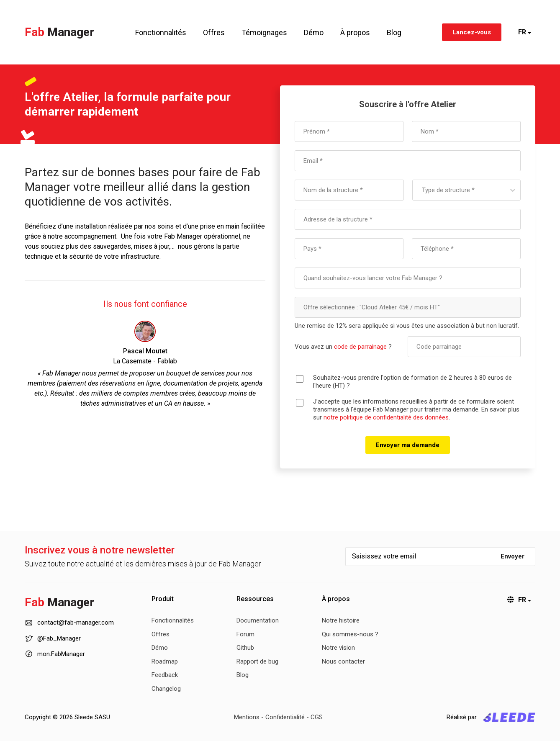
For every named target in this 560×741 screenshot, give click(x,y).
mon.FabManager (55, 654)
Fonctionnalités (161, 32)
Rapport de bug (257, 661)
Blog (394, 32)
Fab (59, 32)
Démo (314, 32)
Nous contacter (343, 661)
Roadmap (165, 661)
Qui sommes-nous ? (350, 634)
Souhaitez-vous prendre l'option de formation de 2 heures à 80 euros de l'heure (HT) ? (412, 382)
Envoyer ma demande (408, 445)
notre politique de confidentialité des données (386, 417)
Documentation (258, 620)
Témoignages (264, 32)
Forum (245, 634)
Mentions (247, 717)
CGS (317, 717)
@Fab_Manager (53, 639)
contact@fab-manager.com (69, 623)
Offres (214, 32)
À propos (355, 32)
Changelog (166, 689)
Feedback (165, 675)
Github (245, 648)
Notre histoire (341, 620)
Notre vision (338, 648)
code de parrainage (360, 347)
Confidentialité (285, 717)
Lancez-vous (472, 32)
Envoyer (512, 556)
